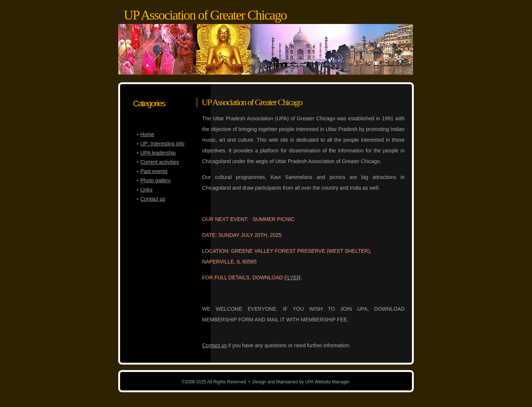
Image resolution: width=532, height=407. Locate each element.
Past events (154, 171)
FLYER (292, 277)
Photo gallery (156, 180)
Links (146, 190)
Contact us (214, 345)
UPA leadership (158, 153)
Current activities (160, 162)
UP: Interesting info (162, 144)
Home (147, 134)
